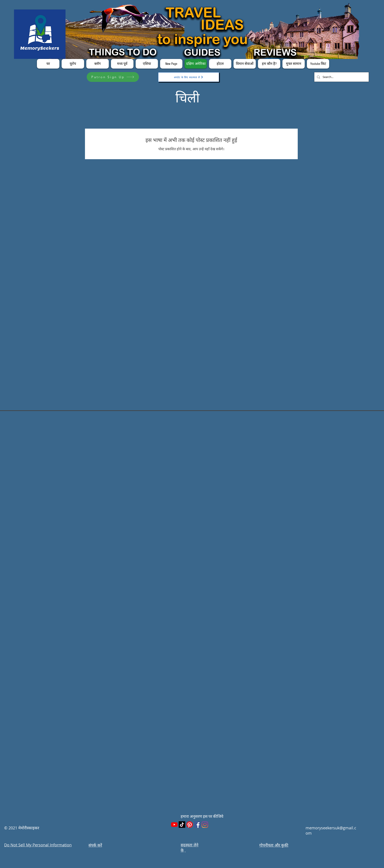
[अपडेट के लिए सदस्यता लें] (189, 77)
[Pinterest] (190, 825)
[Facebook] (197, 825)
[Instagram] (205, 825)
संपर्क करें (95, 845)
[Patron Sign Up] (113, 77)
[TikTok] (182, 825)
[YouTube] (174, 825)
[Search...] (341, 77)
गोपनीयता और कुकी (274, 845)
